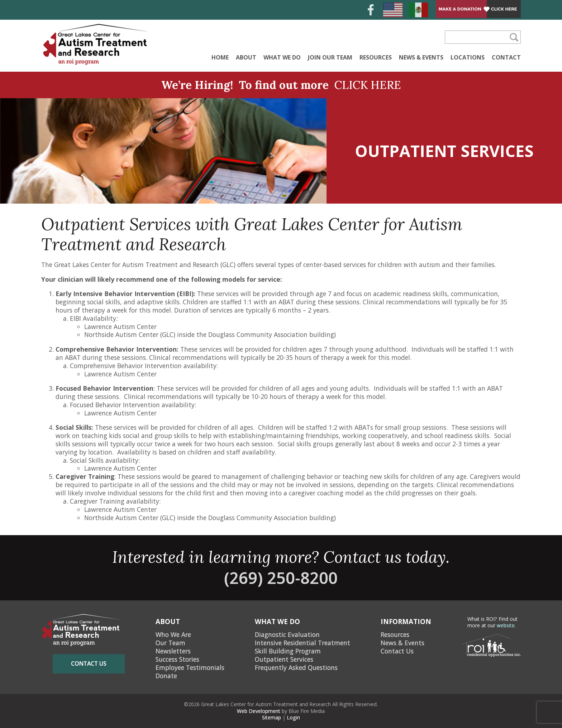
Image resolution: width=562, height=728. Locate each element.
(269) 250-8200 (281, 578)
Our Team (170, 643)
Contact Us (397, 651)
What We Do (282, 57)
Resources (376, 57)
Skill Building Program (288, 651)
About (246, 57)
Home (220, 57)
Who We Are (173, 634)
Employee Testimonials (190, 667)
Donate (166, 676)
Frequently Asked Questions (296, 667)
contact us (89, 663)
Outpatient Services (284, 659)
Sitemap (272, 717)
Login (293, 717)
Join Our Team (330, 57)
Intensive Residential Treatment (303, 643)
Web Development (259, 711)
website (506, 625)
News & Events (421, 57)
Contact (506, 57)
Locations (468, 57)
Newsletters (173, 651)
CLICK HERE (368, 85)
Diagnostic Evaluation (287, 634)
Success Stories (177, 659)
